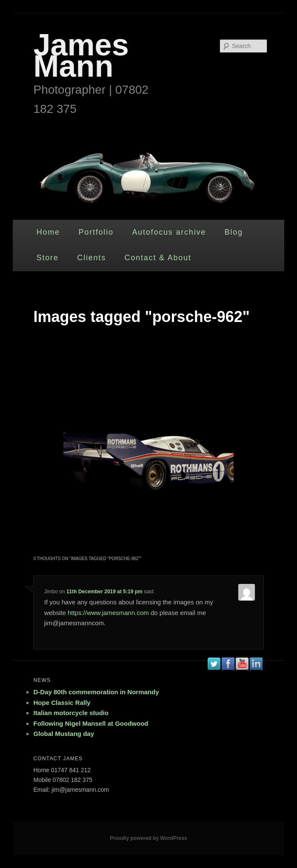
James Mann (81, 55)
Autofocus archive (169, 232)
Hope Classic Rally (62, 703)
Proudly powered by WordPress (148, 838)
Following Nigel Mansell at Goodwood (91, 723)
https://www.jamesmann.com (108, 613)
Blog (234, 232)
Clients (91, 258)
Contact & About (158, 258)
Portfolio (96, 232)
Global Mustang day (64, 734)
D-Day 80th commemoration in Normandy (96, 692)
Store (48, 258)
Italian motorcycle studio (71, 713)
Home (48, 232)
